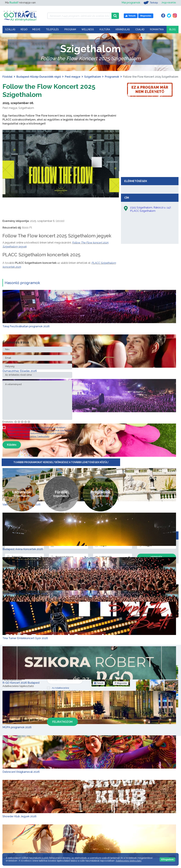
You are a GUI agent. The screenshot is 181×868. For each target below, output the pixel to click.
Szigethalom (93, 77)
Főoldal (7, 77)
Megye (36, 29)
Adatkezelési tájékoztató (129, 861)
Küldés (12, 444)
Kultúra (105, 29)
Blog (172, 29)
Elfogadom (167, 859)
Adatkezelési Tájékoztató (36, 436)
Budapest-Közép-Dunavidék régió (39, 77)
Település (52, 29)
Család (140, 29)
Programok (112, 77)
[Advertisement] (150, 150)
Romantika (157, 29)
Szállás (10, 29)
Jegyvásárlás (168, 3)
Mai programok (129, 3)
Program (70, 29)
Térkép (149, 3)
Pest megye (73, 77)
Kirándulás (123, 29)
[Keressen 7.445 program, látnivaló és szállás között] (79, 16)
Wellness (88, 29)
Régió (24, 29)
